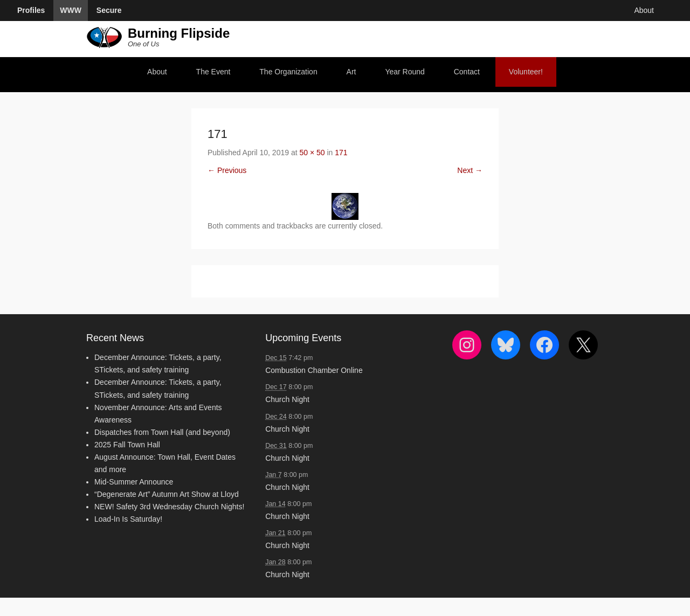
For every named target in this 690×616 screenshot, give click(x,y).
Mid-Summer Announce (134, 482)
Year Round (405, 72)
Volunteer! (526, 72)
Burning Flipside (179, 33)
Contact (467, 72)
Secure (109, 10)
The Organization (288, 72)
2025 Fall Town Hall (127, 445)
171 (341, 153)
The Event (213, 72)
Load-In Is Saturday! (128, 519)
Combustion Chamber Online (314, 370)
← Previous (227, 170)
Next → (470, 170)
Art (351, 72)
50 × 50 (312, 153)
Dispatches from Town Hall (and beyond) (162, 432)
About (157, 72)
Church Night (287, 399)
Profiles (31, 10)
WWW (71, 10)
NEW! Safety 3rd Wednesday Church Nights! (169, 507)
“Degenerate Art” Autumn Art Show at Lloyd (167, 494)
